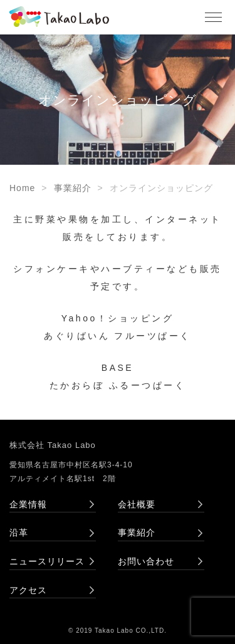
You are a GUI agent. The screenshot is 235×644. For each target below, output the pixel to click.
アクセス (28, 590)
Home (22, 188)
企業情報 (28, 504)
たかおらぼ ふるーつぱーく (118, 385)
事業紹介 (73, 188)
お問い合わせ (146, 561)
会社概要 (137, 504)
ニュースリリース (47, 561)
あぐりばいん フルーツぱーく (118, 336)
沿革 (19, 532)
